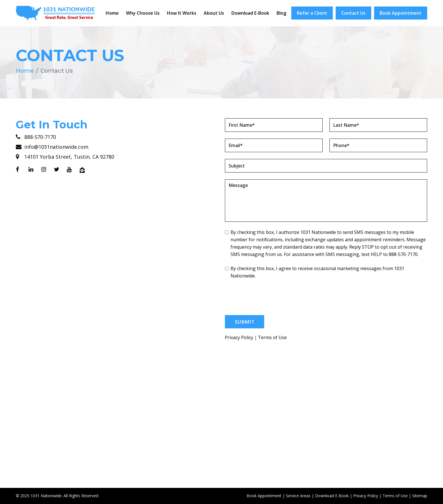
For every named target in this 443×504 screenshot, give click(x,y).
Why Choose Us (143, 13)
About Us (214, 13)
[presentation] (268, 297)
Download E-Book (250, 13)
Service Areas (298, 496)
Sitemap (420, 496)
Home (112, 13)
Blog (281, 13)
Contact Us (353, 13)
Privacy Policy (239, 338)
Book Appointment (401, 13)
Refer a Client (312, 13)
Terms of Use (272, 338)
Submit (245, 322)
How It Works (182, 13)
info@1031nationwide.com (52, 147)
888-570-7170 (36, 137)
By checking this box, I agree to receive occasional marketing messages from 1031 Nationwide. (315, 272)
